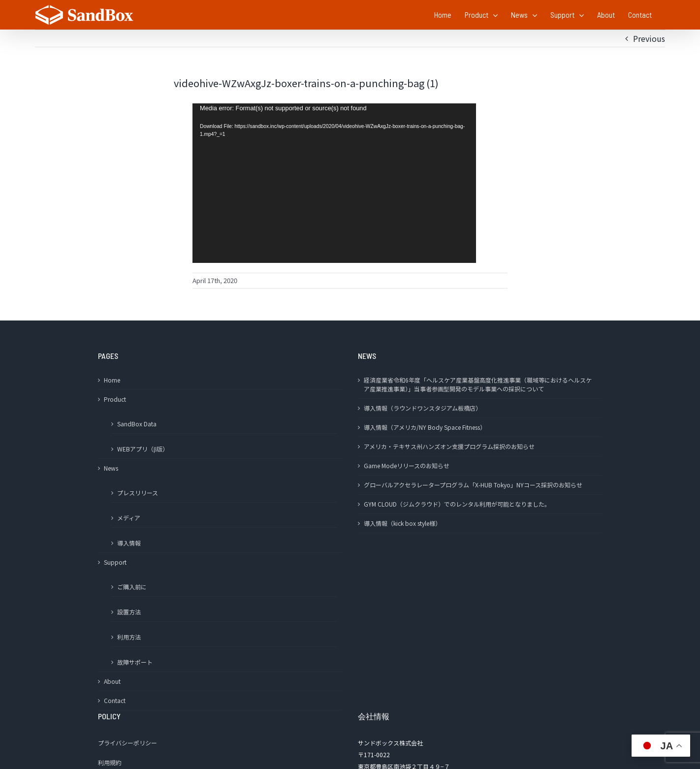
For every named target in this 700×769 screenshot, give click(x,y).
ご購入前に (132, 587)
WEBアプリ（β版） (143, 449)
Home (112, 380)
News (111, 468)
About (112, 681)
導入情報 (129, 543)
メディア (129, 518)
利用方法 (129, 637)
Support (115, 562)
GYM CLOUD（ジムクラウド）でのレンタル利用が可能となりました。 (457, 504)
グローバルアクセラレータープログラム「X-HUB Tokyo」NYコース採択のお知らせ (473, 485)
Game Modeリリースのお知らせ (407, 465)
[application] (334, 183)
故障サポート (135, 662)
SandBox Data (137, 424)
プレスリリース (138, 493)
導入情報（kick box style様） (402, 523)
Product (115, 399)
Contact (115, 700)
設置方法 (129, 612)
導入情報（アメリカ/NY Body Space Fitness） (425, 427)
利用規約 (110, 762)
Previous (649, 38)
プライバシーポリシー (127, 743)
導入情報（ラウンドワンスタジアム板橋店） (423, 408)
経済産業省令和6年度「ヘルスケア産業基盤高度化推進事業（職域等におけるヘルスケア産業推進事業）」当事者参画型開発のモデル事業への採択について (478, 384)
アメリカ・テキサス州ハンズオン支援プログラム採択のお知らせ (449, 446)
